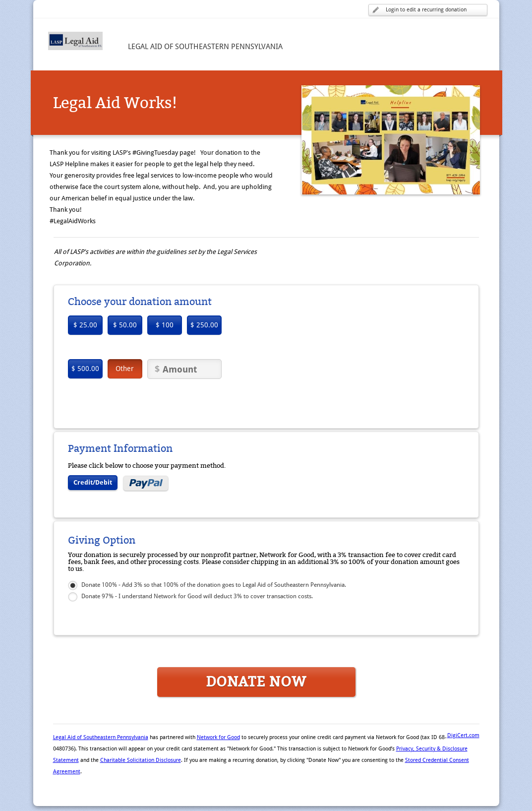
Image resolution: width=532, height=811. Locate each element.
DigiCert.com (463, 735)
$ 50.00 (125, 325)
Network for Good (218, 737)
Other (125, 369)
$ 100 (165, 325)
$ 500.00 (85, 369)
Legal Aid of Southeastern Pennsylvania (101, 737)
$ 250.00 (204, 325)
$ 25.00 (85, 325)
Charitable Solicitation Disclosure (141, 760)
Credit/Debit (93, 482)
